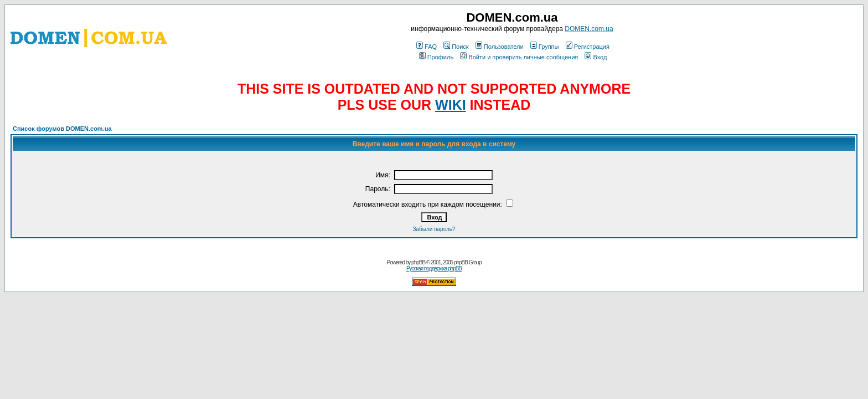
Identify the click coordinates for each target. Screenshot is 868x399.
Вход (596, 57)
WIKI (451, 105)
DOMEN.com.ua (589, 29)
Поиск (456, 47)
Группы (545, 47)
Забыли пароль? (434, 229)
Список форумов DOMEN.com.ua (62, 129)
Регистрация (588, 47)
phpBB (418, 262)
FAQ (427, 47)
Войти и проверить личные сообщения (519, 57)
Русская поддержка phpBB (434, 268)
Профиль (436, 57)
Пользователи (500, 47)
